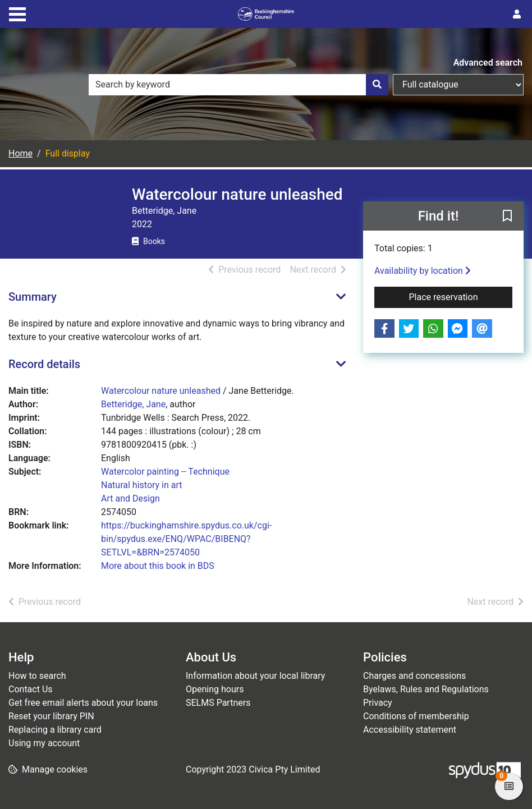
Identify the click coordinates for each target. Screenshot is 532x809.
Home (20, 153)
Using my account (44, 743)
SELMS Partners (218, 703)
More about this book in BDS (158, 566)
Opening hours (215, 689)
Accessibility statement (410, 730)
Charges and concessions (414, 676)
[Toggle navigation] (17, 13)
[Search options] (458, 85)
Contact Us (31, 689)
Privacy (378, 703)
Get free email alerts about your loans (83, 703)
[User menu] (517, 15)
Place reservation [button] (460, 296)
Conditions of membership (416, 716)
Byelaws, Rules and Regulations (426, 689)
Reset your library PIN (51, 716)
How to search (37, 676)
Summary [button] (33, 297)
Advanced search (488, 63)
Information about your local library (255, 676)
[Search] (377, 85)
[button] (507, 217)
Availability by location (423, 271)
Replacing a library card (55, 730)
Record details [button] (44, 364)
